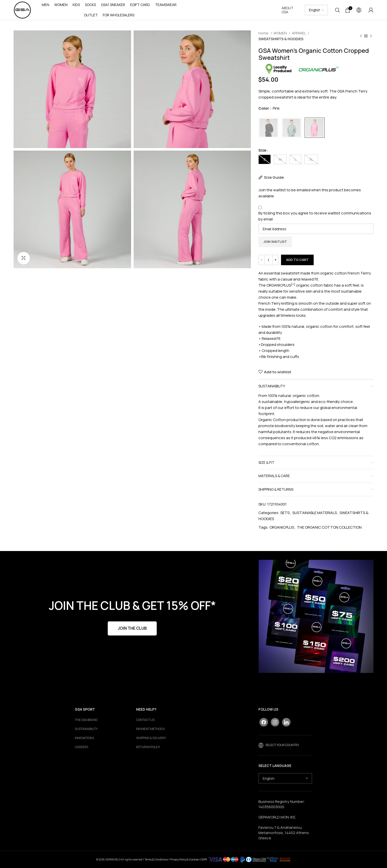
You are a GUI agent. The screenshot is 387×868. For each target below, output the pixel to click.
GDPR (204, 859)
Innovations (84, 738)
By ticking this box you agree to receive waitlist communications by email (315, 216)
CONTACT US (145, 720)
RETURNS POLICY (148, 747)
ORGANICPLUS (282, 527)
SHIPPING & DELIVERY (151, 738)
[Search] (338, 10)
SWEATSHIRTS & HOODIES (281, 39)
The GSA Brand (86, 720)
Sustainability (86, 729)
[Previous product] (361, 36)
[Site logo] (22, 10)
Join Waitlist (275, 242)
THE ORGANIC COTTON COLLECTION (329, 527)
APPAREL (299, 33)
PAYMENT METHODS (150, 729)
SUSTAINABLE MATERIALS (315, 513)
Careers (81, 747)
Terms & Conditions (156, 859)
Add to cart (297, 260)
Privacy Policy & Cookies (184, 859)
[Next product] (371, 36)
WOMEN (281, 33)
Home (264, 33)
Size (262, 150)
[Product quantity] (268, 260)
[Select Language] (316, 10)
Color (264, 108)
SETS (285, 513)
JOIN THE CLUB (132, 628)
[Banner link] (316, 616)
